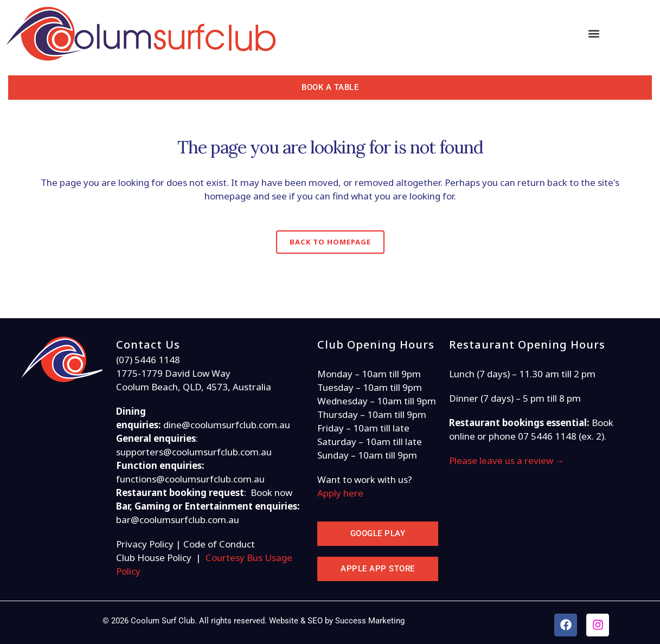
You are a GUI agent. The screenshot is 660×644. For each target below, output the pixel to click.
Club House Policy (154, 558)
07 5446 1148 (547, 436)
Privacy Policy (145, 544)
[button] (594, 34)
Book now (271, 492)
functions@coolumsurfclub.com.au (190, 479)
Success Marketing (370, 621)
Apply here (341, 493)
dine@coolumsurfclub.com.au (227, 425)
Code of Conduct (219, 544)
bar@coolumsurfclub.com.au (178, 520)
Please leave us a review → (507, 461)
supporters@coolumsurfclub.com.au (194, 452)
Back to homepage (330, 242)
